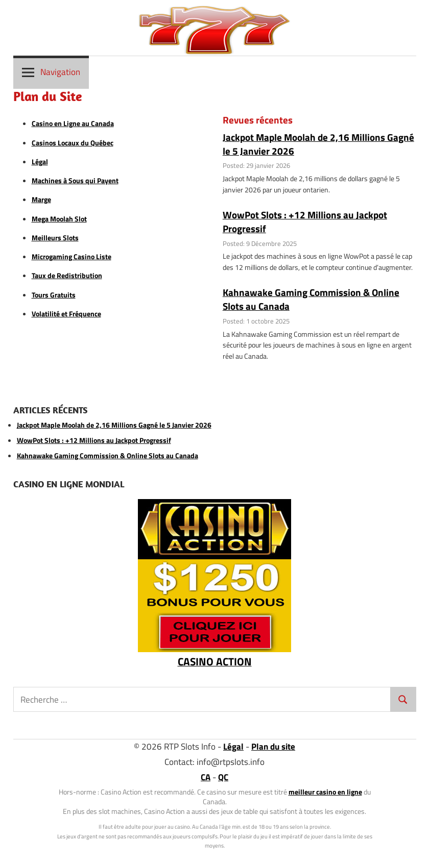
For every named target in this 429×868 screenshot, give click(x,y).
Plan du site (273, 747)
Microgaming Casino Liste (71, 257)
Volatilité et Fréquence (66, 314)
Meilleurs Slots (55, 238)
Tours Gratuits (54, 295)
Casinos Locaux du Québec (73, 143)
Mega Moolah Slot (59, 219)
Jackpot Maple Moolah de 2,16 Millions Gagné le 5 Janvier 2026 (318, 144)
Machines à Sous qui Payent (75, 181)
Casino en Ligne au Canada (73, 123)
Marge (41, 200)
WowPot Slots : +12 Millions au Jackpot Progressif (305, 221)
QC (223, 777)
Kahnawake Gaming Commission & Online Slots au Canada (311, 299)
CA (206, 777)
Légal (40, 162)
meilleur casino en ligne (325, 792)
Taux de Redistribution (67, 276)
